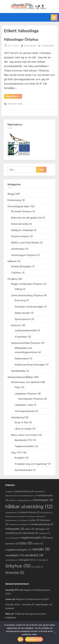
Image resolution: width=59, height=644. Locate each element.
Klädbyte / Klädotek (22, 230)
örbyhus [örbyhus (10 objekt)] (18, 566)
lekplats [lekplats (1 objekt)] (26, 525)
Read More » (14, 97)
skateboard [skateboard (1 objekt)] (45, 533)
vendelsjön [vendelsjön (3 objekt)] (15, 555)
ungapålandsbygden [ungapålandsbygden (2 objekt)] (18, 550)
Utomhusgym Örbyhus (24, 255)
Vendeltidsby (18, 371)
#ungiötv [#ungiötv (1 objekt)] (10, 492)
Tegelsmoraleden (24, 446)
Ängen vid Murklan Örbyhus (27, 284)
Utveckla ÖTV (22, 5)
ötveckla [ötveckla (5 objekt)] (15, 573)
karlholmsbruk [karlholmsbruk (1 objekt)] (12, 520)
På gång (12, 279)
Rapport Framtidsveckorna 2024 (32, 599)
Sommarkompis (23, 470)
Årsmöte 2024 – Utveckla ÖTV (21, 605)
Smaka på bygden (21, 266)
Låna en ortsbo (23, 429)
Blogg (11, 194)
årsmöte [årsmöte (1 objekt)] (44, 560)
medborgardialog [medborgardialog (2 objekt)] (42, 524)
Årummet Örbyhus (21, 211)
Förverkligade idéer (19, 206)
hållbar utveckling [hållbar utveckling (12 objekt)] (29, 507)
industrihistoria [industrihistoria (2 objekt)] (29, 512)
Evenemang (14, 200)
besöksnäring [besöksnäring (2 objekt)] (25, 491)
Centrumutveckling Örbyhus (27, 295)
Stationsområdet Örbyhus (26, 343)
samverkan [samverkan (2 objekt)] (30, 533)
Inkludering (17, 417)
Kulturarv (16, 325)
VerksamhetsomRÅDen (20, 377)
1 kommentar (48, 46)
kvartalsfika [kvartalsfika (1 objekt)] (15, 525)
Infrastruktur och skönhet (25, 382)
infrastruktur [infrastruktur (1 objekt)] (46, 513)
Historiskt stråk (15, 104)
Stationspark (22, 359)
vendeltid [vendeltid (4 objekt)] (34, 555)
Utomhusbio (18, 249)
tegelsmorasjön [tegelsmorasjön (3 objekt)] (34, 538)
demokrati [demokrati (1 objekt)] (40, 492)
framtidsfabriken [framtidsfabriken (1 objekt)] (28, 496)
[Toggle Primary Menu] (54, 17)
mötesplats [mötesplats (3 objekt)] (15, 529)
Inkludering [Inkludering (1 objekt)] (11, 517)
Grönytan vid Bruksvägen (29, 307)
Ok (21, 639)
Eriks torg (20, 300)
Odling (18, 289)
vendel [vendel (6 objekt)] (41, 549)
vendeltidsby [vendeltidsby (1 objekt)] (12, 560)
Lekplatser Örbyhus (26, 394)
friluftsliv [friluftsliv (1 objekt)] (14, 500)
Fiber (18, 387)
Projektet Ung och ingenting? (31, 464)
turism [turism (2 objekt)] (38, 544)
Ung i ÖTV (17, 452)
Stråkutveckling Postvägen (30, 365)
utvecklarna (30, 45)
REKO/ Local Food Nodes (25, 243)
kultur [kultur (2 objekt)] (34, 520)
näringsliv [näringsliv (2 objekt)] (42, 529)
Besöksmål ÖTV (24, 440)
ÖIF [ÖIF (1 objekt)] (36, 560)
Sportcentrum (22, 319)
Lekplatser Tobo (24, 405)
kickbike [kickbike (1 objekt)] (24, 520)
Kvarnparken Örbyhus (31, 399)
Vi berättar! (21, 337)
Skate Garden (22, 313)
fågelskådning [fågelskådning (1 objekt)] (26, 500)
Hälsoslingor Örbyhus (21, 39)
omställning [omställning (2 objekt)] (14, 533)
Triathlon (16, 273)
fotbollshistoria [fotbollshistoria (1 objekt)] (12, 496)
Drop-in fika (21, 422)
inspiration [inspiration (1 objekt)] (23, 517)
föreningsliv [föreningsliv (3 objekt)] (43, 500)
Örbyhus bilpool (20, 236)
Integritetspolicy (34, 639)
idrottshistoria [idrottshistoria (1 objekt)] (12, 513)
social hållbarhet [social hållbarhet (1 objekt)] (13, 538)
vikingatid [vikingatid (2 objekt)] (26, 560)
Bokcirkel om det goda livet (26, 218)
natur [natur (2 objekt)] (29, 529)
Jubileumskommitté (26, 330)
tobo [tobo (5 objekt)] (26, 543)
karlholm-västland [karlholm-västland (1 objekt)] (37, 517)
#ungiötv (20, 458)
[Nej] (55, 633)
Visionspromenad (24, 411)
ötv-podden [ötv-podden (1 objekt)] (37, 567)
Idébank (12, 261)
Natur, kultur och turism (24, 435)
